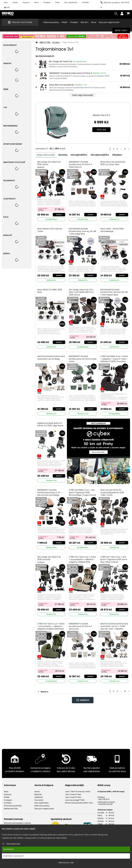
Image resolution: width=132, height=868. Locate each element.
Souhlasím (9, 849)
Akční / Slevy (121, 30)
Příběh (65, 22)
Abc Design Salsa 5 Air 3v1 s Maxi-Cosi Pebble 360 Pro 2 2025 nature (81, 293)
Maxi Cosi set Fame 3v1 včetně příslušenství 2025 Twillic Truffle (112, 492)
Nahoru (43, 691)
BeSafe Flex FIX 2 (101, 115)
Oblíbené (39, 796)
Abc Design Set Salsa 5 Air (60, 61)
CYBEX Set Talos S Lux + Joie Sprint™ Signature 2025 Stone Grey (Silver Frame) (114, 560)
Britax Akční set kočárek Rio (62, 85)
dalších (83, 699)
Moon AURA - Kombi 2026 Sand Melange (112, 230)
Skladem (119, 155)
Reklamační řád (11, 808)
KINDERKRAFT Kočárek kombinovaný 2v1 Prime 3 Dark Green (83, 359)
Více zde (101, 130)
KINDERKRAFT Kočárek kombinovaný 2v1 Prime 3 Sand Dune (80, 626)
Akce (6, 2)
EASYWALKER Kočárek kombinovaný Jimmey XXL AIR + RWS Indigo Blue (82, 233)
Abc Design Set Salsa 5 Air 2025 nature (49, 164)
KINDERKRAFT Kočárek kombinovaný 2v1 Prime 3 (71, 73)
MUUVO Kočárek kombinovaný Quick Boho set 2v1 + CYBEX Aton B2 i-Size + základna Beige (114, 627)
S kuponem (43, 208)
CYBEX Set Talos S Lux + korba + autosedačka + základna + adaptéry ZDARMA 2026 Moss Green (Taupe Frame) (51, 628)
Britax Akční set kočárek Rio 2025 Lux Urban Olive (113, 163)
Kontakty (85, 2)
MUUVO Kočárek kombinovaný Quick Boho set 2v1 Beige (51, 357)
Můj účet (38, 794)
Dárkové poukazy (51, 22)
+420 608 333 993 (105, 803)
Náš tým (85, 22)
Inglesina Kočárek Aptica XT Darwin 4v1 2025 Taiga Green (50, 424)
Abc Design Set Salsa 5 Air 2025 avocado (49, 559)
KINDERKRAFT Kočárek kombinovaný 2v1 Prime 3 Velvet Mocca (80, 164)
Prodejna (47, 2)
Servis (37, 2)
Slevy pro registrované (109, 22)
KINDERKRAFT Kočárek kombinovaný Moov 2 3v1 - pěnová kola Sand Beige (50, 492)
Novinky (63, 155)
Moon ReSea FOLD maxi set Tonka (50, 230)
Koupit (59, 214)
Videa (57, 2)
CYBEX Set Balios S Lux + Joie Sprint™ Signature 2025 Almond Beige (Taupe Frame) (82, 493)
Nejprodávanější (46, 155)
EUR (7, 8)
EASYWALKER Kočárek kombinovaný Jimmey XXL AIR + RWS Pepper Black (114, 292)
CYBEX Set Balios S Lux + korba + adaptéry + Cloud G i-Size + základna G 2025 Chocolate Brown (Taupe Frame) (114, 361)
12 (125, 149)
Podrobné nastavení (13, 856)
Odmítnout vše (66, 863)
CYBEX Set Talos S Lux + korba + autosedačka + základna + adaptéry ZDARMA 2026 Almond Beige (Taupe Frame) (83, 562)
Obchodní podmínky (13, 805)
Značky (15, 2)
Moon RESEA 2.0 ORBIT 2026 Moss (50, 291)
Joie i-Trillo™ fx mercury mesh (78, 791)
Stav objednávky (71, 2)
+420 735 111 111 (103, 798)
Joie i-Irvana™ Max (73, 794)
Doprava (26, 2)
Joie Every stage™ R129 (75, 799)
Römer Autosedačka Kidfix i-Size (79, 802)
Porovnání (39, 799)
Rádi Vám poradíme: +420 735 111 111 (115, 5)
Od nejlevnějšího (101, 155)
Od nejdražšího (80, 155)
